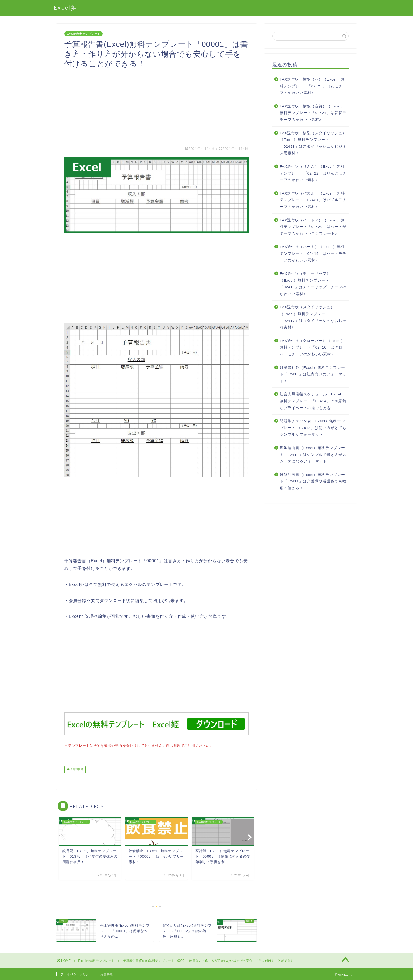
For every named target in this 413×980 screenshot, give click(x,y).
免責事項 (107, 974)
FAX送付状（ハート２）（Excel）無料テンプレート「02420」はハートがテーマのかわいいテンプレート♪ (313, 227)
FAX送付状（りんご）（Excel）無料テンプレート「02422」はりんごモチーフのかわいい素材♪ (313, 173)
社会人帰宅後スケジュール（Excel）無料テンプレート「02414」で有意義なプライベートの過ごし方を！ (313, 401)
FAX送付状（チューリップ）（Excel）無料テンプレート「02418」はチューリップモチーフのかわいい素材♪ (313, 284)
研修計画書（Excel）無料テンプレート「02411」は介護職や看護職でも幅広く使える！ (313, 481)
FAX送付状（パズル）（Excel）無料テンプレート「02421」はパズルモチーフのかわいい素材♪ (313, 200)
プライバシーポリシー (76, 974)
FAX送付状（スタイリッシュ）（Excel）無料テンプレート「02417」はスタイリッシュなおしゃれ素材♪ (313, 317)
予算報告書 (76, 769)
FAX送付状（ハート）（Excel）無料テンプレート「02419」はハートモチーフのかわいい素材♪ (313, 253)
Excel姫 (66, 8)
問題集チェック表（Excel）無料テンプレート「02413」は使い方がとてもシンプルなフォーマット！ (313, 428)
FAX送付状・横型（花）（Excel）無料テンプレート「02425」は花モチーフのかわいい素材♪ (313, 86)
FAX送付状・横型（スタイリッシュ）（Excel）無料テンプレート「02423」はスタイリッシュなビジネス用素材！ (313, 143)
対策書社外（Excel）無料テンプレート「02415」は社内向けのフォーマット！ (313, 374)
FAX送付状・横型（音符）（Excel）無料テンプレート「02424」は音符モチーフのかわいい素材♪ (313, 113)
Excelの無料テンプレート (83, 34)
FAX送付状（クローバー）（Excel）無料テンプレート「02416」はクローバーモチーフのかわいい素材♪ (313, 347)
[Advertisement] (156, 105)
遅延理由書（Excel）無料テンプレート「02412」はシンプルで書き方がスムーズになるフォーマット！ (313, 455)
